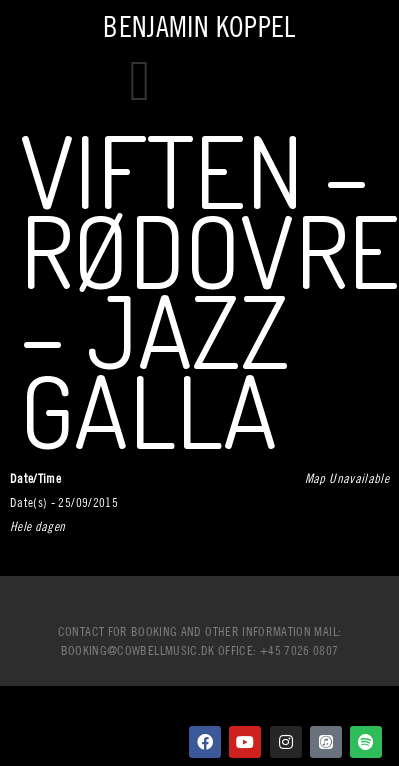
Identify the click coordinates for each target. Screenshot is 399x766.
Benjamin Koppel (199, 26)
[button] (140, 81)
